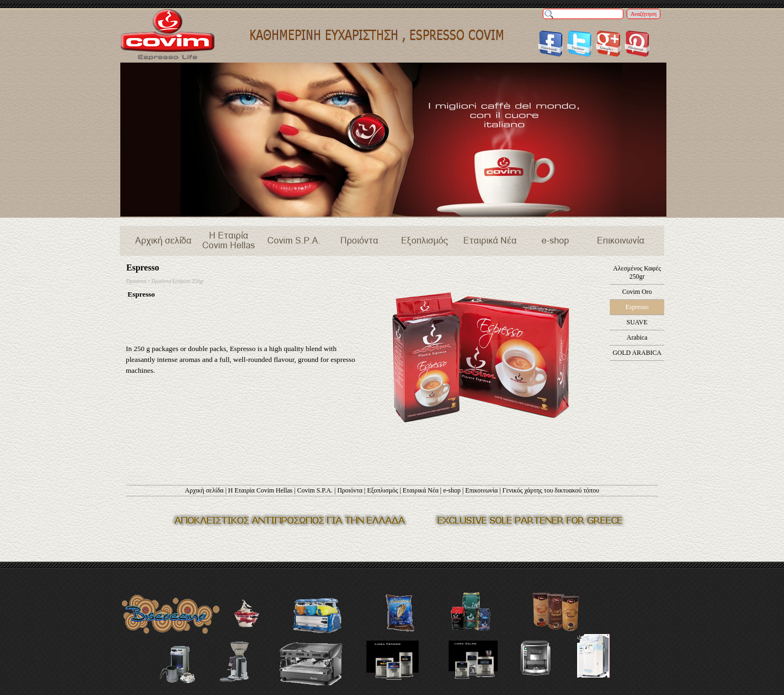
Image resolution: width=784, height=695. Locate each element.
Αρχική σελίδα (204, 490)
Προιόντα (350, 490)
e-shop (452, 490)
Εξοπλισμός (382, 490)
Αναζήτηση (644, 14)
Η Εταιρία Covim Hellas (260, 490)
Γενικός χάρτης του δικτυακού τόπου (551, 490)
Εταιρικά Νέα (420, 490)
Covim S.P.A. (315, 490)
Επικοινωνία (481, 490)
